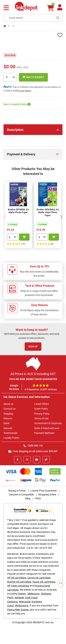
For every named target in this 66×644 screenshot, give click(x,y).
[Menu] (6, 8)
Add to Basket (33, 77)
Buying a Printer (17, 491)
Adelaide (19, 598)
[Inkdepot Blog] (46, 460)
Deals (7, 423)
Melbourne (34, 594)
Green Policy (41, 409)
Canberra (12, 602)
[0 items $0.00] (51, 8)
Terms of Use (41, 418)
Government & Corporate (48, 423)
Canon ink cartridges (39, 578)
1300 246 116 (33, 446)
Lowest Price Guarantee (44, 491)
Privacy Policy (42, 414)
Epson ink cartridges (44, 582)
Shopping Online (47, 495)
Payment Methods (44, 433)
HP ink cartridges (17, 578)
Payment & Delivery (21, 154)
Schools (8, 428)
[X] (27, 460)
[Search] (58, 18)
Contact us (10, 409)
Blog (28, 498)
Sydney (22, 594)
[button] (61, 217)
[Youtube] (37, 460)
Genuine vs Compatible (21, 495)
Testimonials (10, 433)
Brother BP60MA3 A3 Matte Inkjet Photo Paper (48, 213)
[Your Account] (60, 9)
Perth (10, 598)
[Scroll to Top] (61, 583)
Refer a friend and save (47, 428)
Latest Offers (42, 404)
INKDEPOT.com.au (43, 622)
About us (8, 404)
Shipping (8, 414)
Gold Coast (31, 598)
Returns (8, 418)
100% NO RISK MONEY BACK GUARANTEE (33, 379)
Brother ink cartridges (19, 582)
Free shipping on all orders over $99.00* (33, 451)
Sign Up (33, 346)
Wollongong (22, 606)
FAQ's (38, 498)
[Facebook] (18, 460)
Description (15, 130)
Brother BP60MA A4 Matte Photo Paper (18, 211)
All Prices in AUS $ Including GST (33, 374)
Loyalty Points (11, 438)
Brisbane (46, 594)
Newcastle (25, 602)
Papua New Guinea (18, 610)
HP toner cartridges (18, 586)
